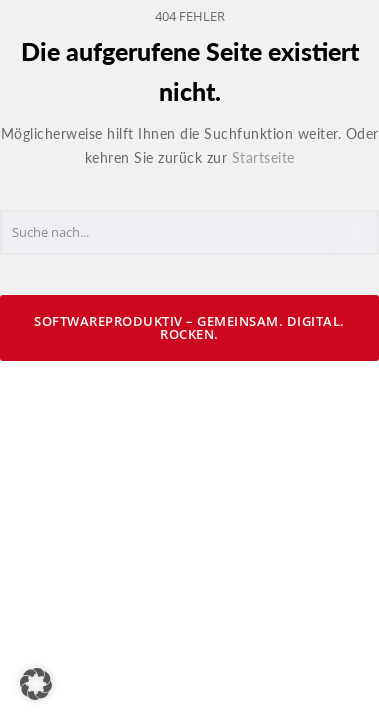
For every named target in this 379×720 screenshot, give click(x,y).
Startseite (263, 157)
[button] (36, 684)
